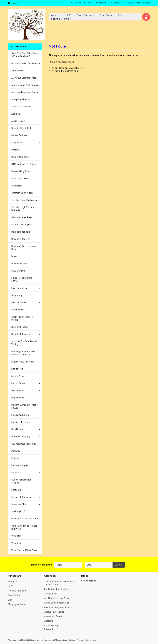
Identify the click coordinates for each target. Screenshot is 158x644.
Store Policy (106, 15)
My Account (101, 3)
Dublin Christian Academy (24, 63)
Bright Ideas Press (20, 178)
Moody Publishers (20, 415)
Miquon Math (18, 398)
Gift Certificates (116, 3)
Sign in (129, 3)
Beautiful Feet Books (22, 128)
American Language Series (25, 92)
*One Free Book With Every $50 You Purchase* (25, 55)
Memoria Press (19, 390)
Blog (120, 15)
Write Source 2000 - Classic (25, 550)
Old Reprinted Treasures (24, 444)
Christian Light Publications (25, 200)
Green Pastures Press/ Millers (22, 318)
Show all (48, 629)
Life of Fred (17, 369)
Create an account (142, 3)
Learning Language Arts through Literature (23, 353)
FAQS (69, 15)
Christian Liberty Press (22, 193)
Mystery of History (21, 422)
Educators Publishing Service (22, 279)
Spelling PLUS (18, 511)
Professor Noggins (20, 465)
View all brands (88, 581)
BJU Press (16, 150)
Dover (14, 256)
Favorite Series (19, 302)
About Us (56, 15)
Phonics (15, 472)
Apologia (16, 114)
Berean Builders (19, 135)
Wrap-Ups (16, 536)
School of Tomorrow (22, 497)
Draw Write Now (19, 263)
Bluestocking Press (21, 171)
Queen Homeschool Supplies (21, 481)
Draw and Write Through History (24, 248)
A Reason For (18, 71)
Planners (16, 458)
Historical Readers (21, 334)
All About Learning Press (24, 78)
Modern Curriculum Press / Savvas (24, 406)
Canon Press (18, 186)
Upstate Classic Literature (25, 519)
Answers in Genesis (21, 107)
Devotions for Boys (21, 232)
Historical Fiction (20, 327)
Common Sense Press (22, 217)
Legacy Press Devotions (23, 362)
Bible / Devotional (20, 157)
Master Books (18, 383)
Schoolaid (16, 490)
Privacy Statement (86, 15)
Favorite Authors (20, 288)
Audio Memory (18, 121)
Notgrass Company (21, 436)
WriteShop (16, 543)
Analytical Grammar (21, 99)
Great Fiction (18, 310)
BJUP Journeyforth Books (24, 164)
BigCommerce (91, 640)
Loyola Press (18, 376)
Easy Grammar (18, 271)
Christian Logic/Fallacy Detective (23, 209)
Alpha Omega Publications (25, 85)
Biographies (17, 142)
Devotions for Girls (21, 239)
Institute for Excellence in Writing (25, 343)
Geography (17, 295)
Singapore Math (19, 504)
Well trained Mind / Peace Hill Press (24, 527)
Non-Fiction (17, 429)
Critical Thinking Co (21, 225)
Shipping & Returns (61, 19)
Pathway (16, 451)
